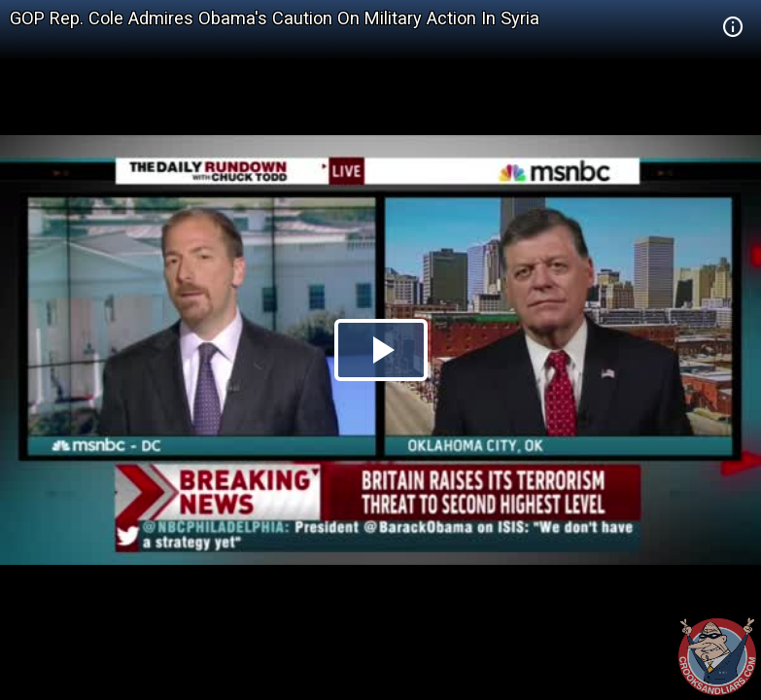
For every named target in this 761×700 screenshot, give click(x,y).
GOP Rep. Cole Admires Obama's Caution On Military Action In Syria (275, 18)
